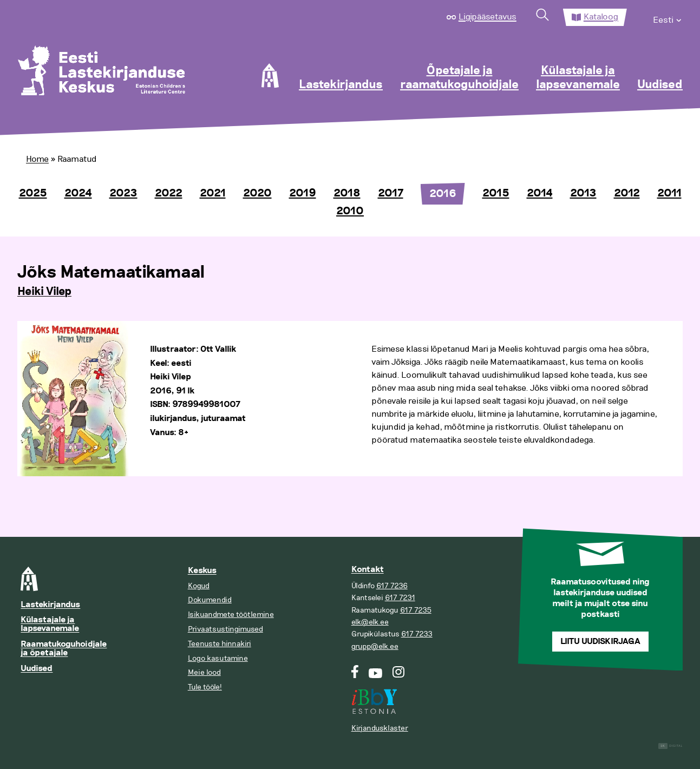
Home (37, 159)
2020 (257, 193)
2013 (583, 193)
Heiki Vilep (44, 292)
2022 (169, 193)
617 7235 (416, 610)
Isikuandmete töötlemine (231, 614)
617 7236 (392, 586)
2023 (123, 193)
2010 (350, 211)
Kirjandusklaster (380, 728)
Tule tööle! (205, 687)
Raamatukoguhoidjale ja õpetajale (64, 649)
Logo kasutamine (218, 658)
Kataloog (601, 17)
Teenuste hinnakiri (220, 644)
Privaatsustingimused (225, 629)
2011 (669, 193)
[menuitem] (668, 17)
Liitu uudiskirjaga (600, 642)
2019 (303, 193)
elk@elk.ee (370, 622)
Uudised (660, 85)
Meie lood (204, 672)
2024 (78, 193)
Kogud (199, 586)
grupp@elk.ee (375, 646)
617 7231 (400, 598)
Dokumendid (210, 600)
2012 (627, 193)
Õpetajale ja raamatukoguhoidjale (459, 78)
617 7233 (417, 634)
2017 (391, 193)
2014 (540, 193)
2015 (496, 193)
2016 (443, 194)
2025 (33, 193)
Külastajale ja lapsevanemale (578, 78)
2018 (347, 193)
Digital (670, 746)
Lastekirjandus (341, 85)
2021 (213, 193)
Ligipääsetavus (488, 17)
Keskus (202, 571)
